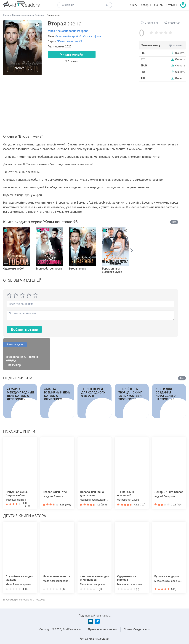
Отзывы (172, 5)
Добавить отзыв (24, 329)
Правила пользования (103, 629)
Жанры (159, 5)
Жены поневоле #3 (70, 41)
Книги (133, 5)
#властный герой (66, 36)
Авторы (146, 5)
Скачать (180, 53)
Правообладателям (137, 629)
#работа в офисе (90, 36)
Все (174, 222)
